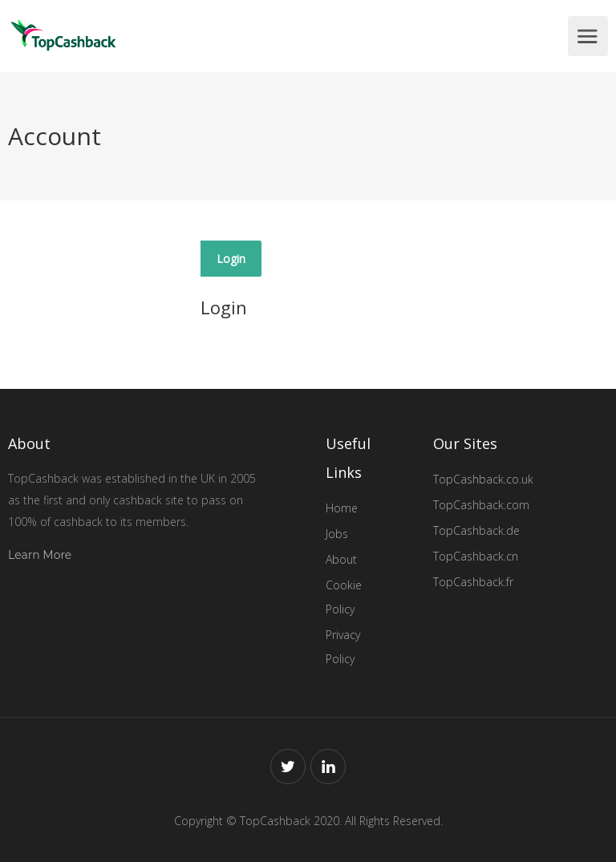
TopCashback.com (481, 505)
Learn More (40, 555)
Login (231, 259)
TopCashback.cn (476, 556)
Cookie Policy (344, 597)
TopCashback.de (476, 530)
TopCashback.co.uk (483, 479)
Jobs (337, 534)
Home (342, 508)
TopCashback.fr (473, 582)
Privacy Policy (343, 647)
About (341, 559)
